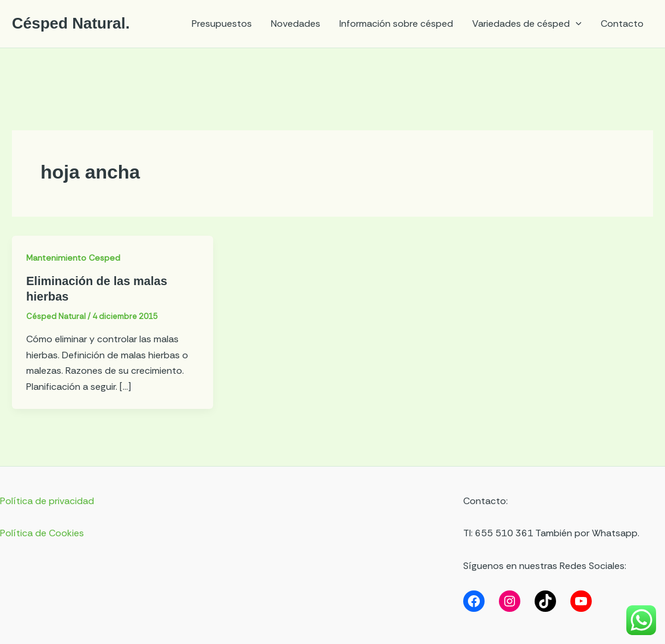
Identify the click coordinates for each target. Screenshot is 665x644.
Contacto (622, 24)
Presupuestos (222, 24)
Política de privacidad (47, 501)
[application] (576, 24)
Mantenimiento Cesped (73, 258)
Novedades (296, 24)
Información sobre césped (396, 24)
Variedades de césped (527, 24)
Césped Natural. (71, 23)
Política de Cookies (42, 533)
